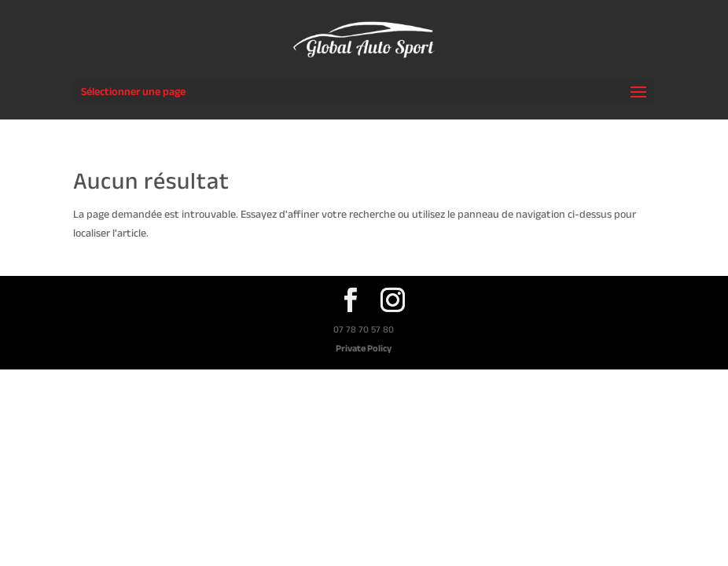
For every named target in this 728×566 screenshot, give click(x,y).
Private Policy (364, 348)
